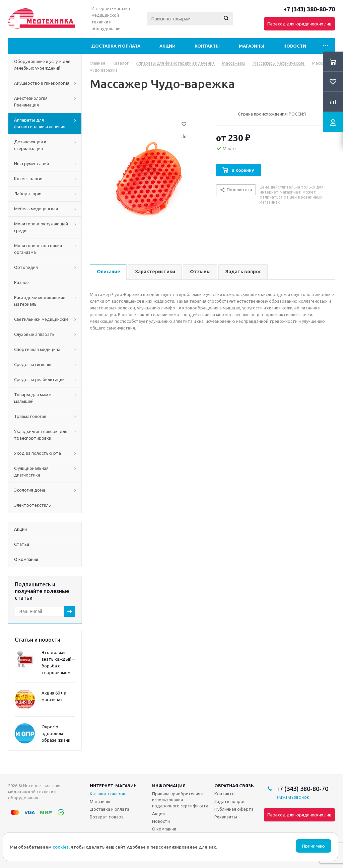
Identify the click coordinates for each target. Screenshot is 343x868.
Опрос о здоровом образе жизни (56, 733)
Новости (295, 46)
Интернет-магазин (113, 786)
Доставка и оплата (116, 46)
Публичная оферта (234, 809)
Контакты (207, 46)
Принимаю (314, 846)
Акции (167, 46)
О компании (164, 829)
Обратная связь (234, 786)
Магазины (252, 46)
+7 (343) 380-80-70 (309, 9)
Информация (169, 786)
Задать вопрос (230, 801)
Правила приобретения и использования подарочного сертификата (180, 800)
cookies (61, 847)
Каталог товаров (108, 794)
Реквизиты (226, 817)
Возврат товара (107, 817)
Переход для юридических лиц (299, 24)
